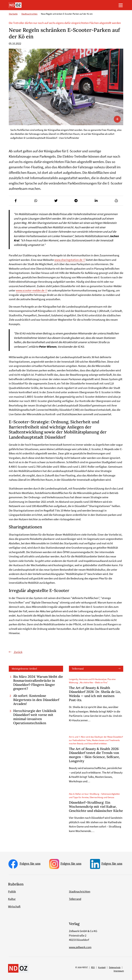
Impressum (119, 971)
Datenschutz (115, 968)
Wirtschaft (14, 906)
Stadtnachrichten (29, 14)
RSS (93, 968)
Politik (12, 891)
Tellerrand (78, 669)
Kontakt (102, 968)
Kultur (12, 899)
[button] (16, 201)
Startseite (13, 14)
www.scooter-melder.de (30, 290)
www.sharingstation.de (68, 260)
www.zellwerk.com (80, 947)
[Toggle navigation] (121, 5)
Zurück (18, 652)
